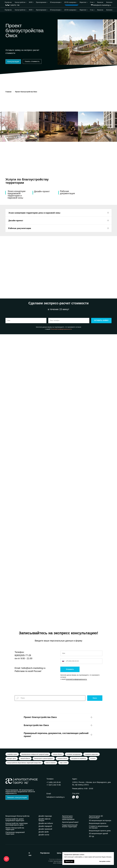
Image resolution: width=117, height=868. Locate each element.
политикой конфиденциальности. (76, 679)
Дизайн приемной (45, 829)
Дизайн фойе (44, 832)
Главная (8, 92)
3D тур (91, 836)
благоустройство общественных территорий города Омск (24, 763)
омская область (58, 754)
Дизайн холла (44, 835)
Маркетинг (83, 10)
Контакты (109, 10)
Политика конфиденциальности (59, 859)
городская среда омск (91, 754)
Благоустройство (20, 10)
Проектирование (41, 10)
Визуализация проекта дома (100, 831)
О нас (92, 10)
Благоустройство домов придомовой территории (15, 820)
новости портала (51, 763)
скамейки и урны (12, 754)
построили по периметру (79, 758)
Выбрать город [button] (84, 4)
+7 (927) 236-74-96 (104, 3)
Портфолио (8, 10)
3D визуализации (55, 10)
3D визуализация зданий (98, 834)
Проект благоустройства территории (15, 829)
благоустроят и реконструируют (44, 758)
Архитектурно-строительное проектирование (68, 818)
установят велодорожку (74, 754)
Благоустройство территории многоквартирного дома (17, 824)
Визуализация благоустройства (17, 816)
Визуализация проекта (98, 823)
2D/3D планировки (70, 10)
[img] (92, 4)
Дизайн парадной (45, 826)
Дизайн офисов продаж (44, 820)
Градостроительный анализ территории (70, 826)
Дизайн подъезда (45, 816)
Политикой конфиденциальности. (61, 329)
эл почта (93, 758)
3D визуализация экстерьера (100, 821)
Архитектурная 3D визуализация (96, 817)
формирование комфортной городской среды (35, 754)
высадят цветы (12, 758)
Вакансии (100, 10)
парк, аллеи (63, 763)
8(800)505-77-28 (23, 655)
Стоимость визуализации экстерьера (99, 827)
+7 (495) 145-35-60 (54, 782)
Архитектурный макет (70, 822)
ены (59, 853)
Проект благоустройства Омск (26, 92)
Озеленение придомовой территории (15, 833)
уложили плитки (62, 758)
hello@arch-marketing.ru (102, 5)
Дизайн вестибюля (46, 823)
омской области (25, 758)
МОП (31, 10)
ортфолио (45, 853)
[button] (13, 62)
